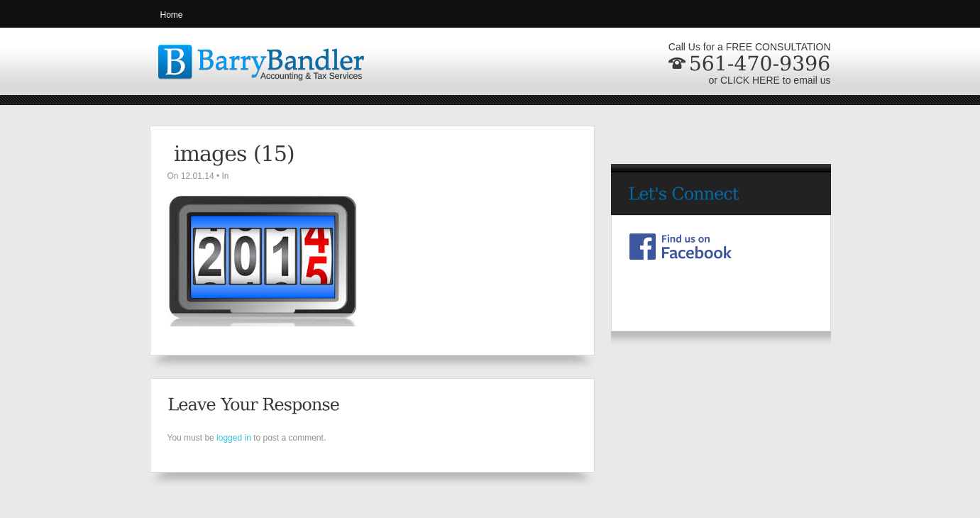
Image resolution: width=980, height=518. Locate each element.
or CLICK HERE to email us (770, 80)
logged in (234, 438)
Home (172, 15)
